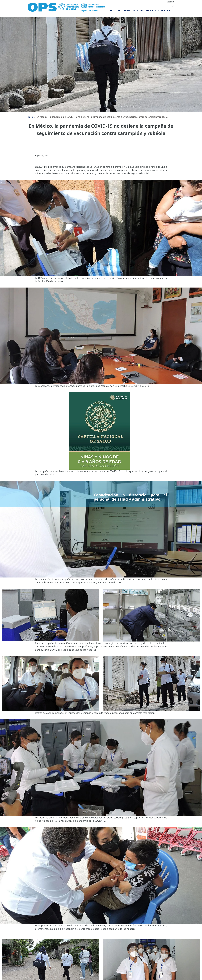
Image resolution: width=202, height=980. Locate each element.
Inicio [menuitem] (111, 11)
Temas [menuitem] (118, 10)
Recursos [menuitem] (137, 10)
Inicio (31, 117)
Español (171, 2)
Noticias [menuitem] (150, 10)
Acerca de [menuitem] (163, 10)
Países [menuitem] (127, 10)
